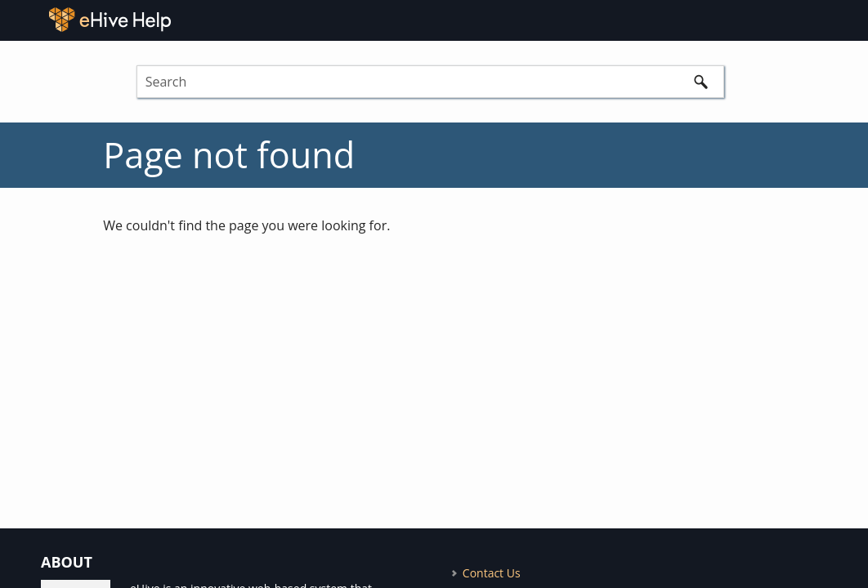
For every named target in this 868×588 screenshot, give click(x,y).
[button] (701, 82)
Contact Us (492, 573)
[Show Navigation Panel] (848, 20)
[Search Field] (430, 82)
